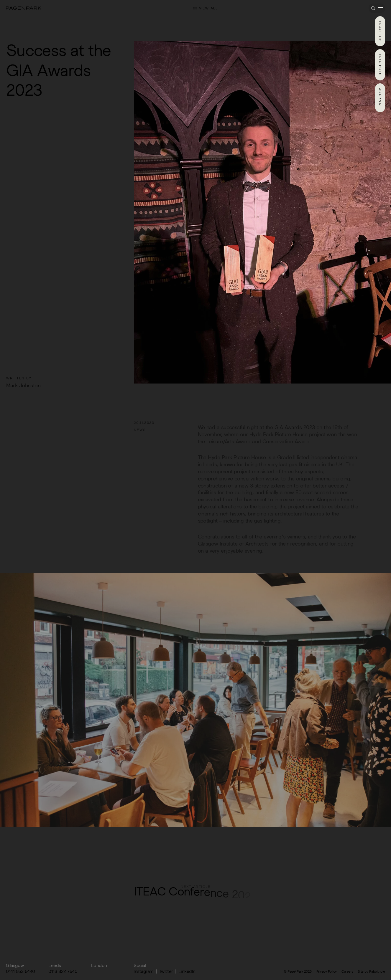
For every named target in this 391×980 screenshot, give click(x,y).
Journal (380, 98)
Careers (347, 971)
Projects (380, 65)
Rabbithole (377, 971)
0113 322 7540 (63, 971)
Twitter (166, 971)
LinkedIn (187, 971)
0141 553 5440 (20, 971)
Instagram (144, 971)
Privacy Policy (327, 971)
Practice (380, 31)
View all (206, 8)
